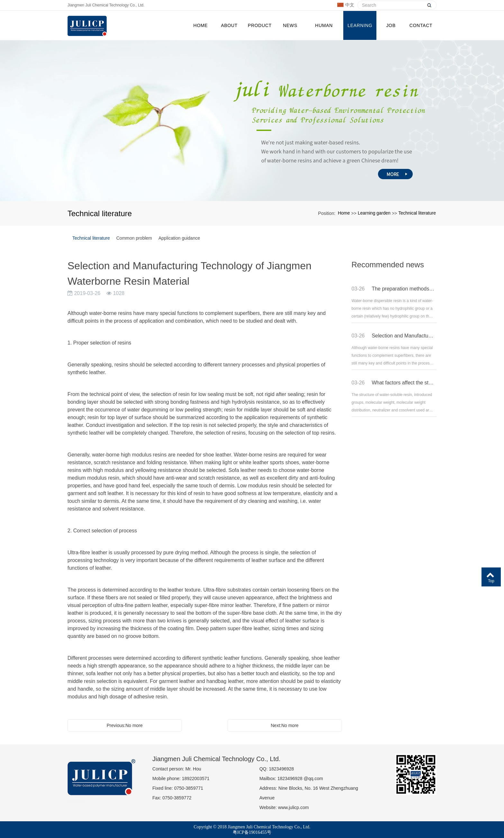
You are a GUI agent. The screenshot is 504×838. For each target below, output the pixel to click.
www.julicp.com (293, 807)
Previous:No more (125, 725)
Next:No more (285, 725)
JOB (391, 25)
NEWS (290, 25)
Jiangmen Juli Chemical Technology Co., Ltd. (106, 5)
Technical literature (417, 212)
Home (201, 25)
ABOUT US (229, 31)
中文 (346, 5)
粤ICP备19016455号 (252, 832)
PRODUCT (260, 25)
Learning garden (360, 31)
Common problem (134, 237)
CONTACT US (421, 31)
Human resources (324, 31)
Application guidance (179, 237)
